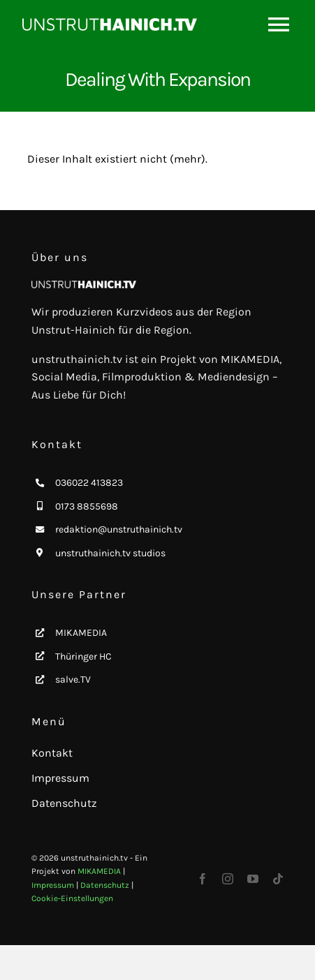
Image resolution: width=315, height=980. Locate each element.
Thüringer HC (83, 656)
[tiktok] (278, 879)
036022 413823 (89, 483)
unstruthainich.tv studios (110, 553)
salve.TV (73, 680)
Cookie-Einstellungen (72, 898)
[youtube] (253, 879)
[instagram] (228, 879)
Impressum (53, 885)
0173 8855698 (87, 506)
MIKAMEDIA (81, 633)
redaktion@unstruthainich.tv (119, 529)
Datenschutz (105, 885)
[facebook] (203, 879)
